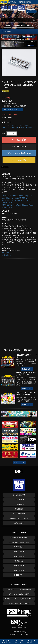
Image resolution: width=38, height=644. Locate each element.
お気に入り (24, 26)
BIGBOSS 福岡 (18, 575)
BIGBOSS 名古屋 (18, 561)
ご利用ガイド (7, 26)
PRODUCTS (6, 31)
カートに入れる (19, 140)
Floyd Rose (14, 128)
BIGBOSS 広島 (18, 570)
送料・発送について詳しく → (12, 110)
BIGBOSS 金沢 (18, 556)
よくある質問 (18, 504)
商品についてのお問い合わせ (19, 153)
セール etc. (22, 641)
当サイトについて (18, 495)
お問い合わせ (7, 255)
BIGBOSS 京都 (18, 566)
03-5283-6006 (7, 253)
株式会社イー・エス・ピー (19, 634)
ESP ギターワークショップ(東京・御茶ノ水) (19, 599)
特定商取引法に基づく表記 (18, 518)
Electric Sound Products (19, 632)
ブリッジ (13, 125)
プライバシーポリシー (18, 514)
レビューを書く (19, 160)
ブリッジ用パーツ (26, 125)
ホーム (3, 641)
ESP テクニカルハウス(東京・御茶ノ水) (19, 590)
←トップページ (19, 462)
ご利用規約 (18, 509)
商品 (10, 641)
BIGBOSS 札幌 (18, 547)
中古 (16, 641)
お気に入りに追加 (19, 147)
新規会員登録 (16, 26)
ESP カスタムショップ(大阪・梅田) (19, 603)
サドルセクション (27, 128)
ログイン (31, 26)
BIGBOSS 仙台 (18, 552)
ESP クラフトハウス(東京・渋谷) (19, 594)
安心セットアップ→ (31, 11)
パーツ (4, 125)
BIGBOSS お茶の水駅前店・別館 (18, 542)
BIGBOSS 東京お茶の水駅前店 (18, 538)
